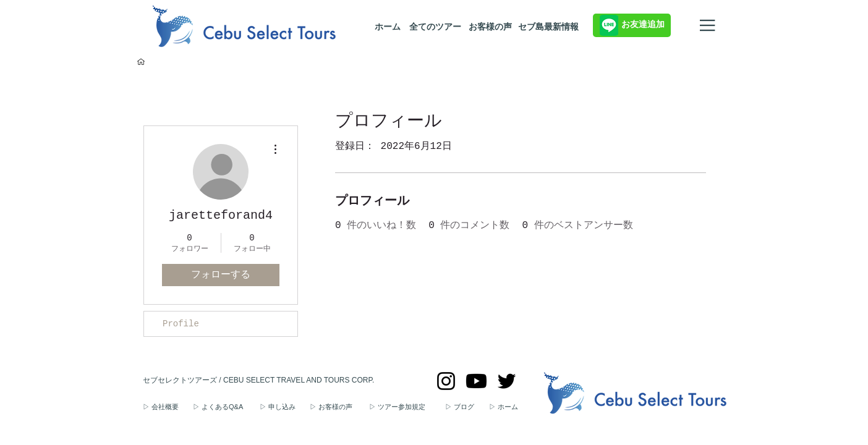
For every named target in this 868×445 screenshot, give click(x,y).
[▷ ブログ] (467, 407)
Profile (181, 324)
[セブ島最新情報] (548, 27)
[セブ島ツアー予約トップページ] (141, 62)
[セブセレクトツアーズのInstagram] (446, 381)
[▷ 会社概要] (168, 407)
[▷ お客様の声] (339, 407)
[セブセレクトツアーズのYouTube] (476, 381)
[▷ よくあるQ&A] (226, 407)
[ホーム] (387, 27)
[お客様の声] (490, 27)
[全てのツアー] (435, 27)
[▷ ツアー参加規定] (407, 407)
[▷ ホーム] (510, 407)
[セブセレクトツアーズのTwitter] (507, 381)
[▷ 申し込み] (285, 407)
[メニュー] (708, 25)
